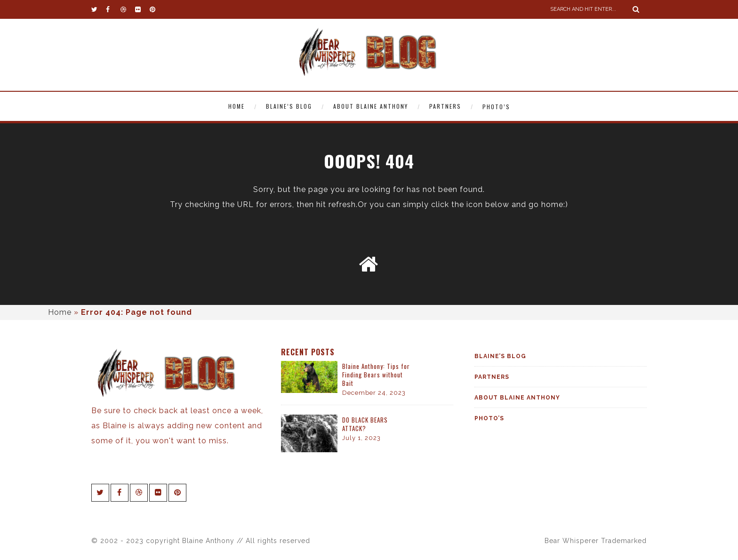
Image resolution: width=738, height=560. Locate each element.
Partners (445, 106)
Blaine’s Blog (289, 106)
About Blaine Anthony (371, 106)
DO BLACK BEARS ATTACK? (365, 424)
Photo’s (496, 107)
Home (237, 106)
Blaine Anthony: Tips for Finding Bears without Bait (376, 375)
